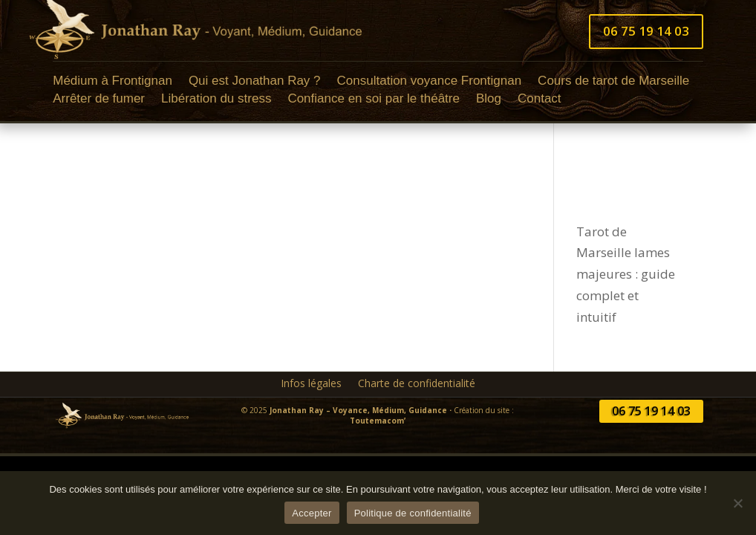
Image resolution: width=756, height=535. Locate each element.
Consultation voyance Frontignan (430, 83)
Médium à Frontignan (113, 83)
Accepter (312, 513)
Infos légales (311, 384)
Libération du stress (216, 101)
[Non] (737, 503)
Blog (489, 101)
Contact (540, 101)
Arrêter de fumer (99, 101)
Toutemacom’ (378, 421)
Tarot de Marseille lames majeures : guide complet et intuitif (626, 275)
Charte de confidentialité (417, 384)
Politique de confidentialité (413, 513)
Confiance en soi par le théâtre (374, 101)
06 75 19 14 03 (646, 31)
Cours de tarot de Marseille (613, 83)
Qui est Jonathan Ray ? (255, 83)
